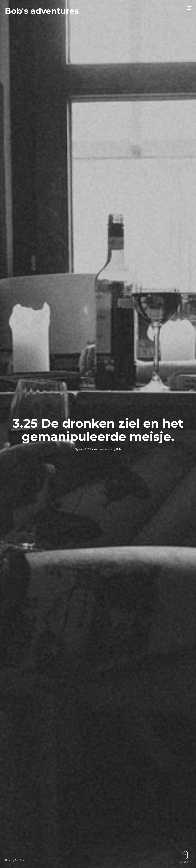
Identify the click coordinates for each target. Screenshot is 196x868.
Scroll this (185, 857)
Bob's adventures (42, 11)
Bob (118, 449)
